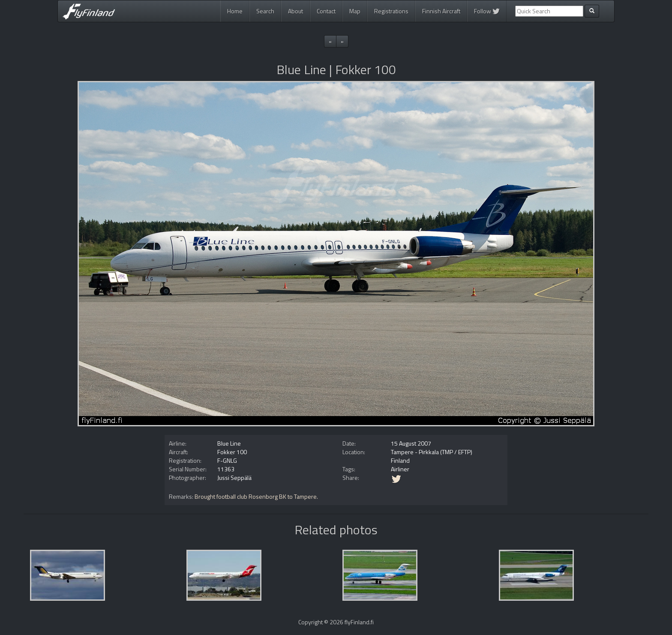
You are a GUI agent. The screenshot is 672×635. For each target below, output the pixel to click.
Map (355, 11)
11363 (226, 469)
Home (235, 11)
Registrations (391, 11)
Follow (487, 11)
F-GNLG (227, 460)
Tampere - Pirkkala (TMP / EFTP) (432, 452)
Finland (400, 460)
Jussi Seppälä (234, 478)
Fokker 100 (232, 452)
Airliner (400, 469)
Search (265, 11)
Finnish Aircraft (441, 11)
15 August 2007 (411, 443)
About (295, 11)
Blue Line (229, 443)
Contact (326, 11)
